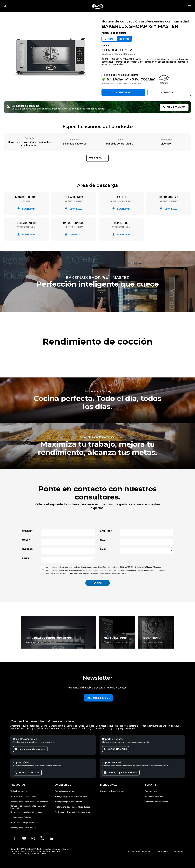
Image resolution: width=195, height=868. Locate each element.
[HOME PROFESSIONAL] (98, 6)
